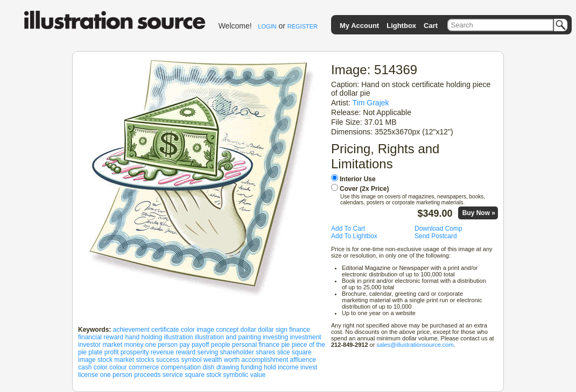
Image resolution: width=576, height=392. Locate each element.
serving (208, 352)
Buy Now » (479, 213)
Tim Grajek (371, 103)
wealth (213, 360)
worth (232, 360)
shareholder (237, 352)
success (168, 360)
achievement (131, 330)
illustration (178, 337)
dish (209, 367)
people (221, 345)
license (88, 375)
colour (118, 367)
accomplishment (265, 360)
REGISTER (303, 26)
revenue (162, 352)
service (173, 375)
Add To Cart (348, 229)
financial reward (101, 337)
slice (284, 352)
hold (270, 367)
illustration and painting (228, 337)
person (122, 375)
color (101, 367)
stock (214, 375)
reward (186, 352)
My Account (359, 26)
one (106, 375)
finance (300, 330)
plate (95, 352)
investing (275, 337)
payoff (200, 345)
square (195, 375)
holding (152, 337)
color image (198, 330)
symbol (191, 360)
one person (161, 345)
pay (184, 345)
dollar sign (273, 330)
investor (89, 345)
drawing (228, 367)
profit (112, 352)
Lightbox (401, 26)
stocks (145, 360)
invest (309, 367)
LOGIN (267, 26)
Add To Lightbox (354, 236)
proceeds (147, 375)
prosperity (135, 352)
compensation (181, 367)
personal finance (256, 345)
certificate (165, 330)
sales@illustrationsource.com (415, 345)
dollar (248, 330)
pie (286, 345)
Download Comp (438, 229)
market (112, 345)
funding (251, 367)
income (288, 367)
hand (132, 337)
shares (265, 352)
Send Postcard (436, 236)
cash (85, 367)
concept (227, 330)
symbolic (236, 375)
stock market (116, 360)
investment (306, 337)
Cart (431, 26)
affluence (303, 360)
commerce (144, 367)
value (258, 375)
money (134, 345)
